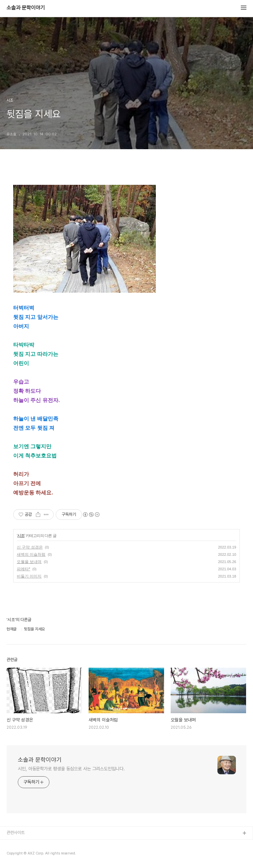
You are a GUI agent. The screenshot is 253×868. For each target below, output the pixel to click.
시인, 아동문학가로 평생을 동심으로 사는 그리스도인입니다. (71, 769)
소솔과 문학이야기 (26, 8)
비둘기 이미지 (29, 576)
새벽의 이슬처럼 (31, 554)
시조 (21, 536)
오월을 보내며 (29, 562)
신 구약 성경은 (30, 547)
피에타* (24, 569)
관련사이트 (16, 833)
